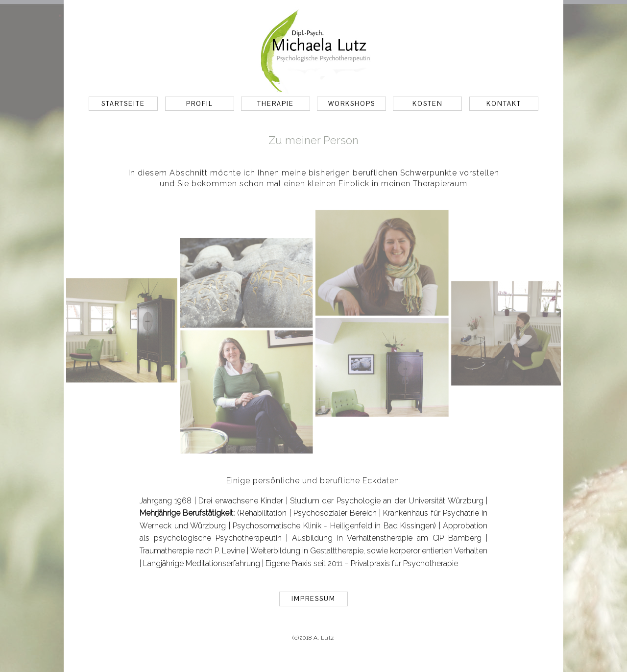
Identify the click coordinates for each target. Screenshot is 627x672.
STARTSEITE (123, 104)
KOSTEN (428, 104)
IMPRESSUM (313, 599)
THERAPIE (276, 104)
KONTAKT (504, 104)
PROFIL (199, 104)
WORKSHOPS (352, 104)
